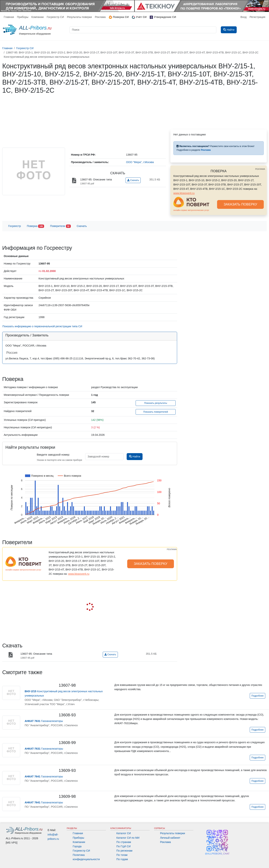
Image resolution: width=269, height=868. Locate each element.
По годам (122, 859)
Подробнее (258, 696)
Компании (38, 17)
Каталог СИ (124, 833)
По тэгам (122, 855)
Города (77, 846)
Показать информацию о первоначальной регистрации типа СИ (42, 326)
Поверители (60, 226)
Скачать (133, 180)
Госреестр (15, 226)
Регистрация (257, 17)
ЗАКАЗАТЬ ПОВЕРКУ (240, 204)
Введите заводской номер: (53, 455)
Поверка (35, 226)
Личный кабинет (170, 838)
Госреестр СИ (55, 17)
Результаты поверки (79, 17)
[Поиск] (143, 30)
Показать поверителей (156, 412)
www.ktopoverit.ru (184, 193)
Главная (9, 17)
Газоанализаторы (44, 721)
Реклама (100, 17)
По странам (124, 842)
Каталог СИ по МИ (128, 838)
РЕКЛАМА (260, 169)
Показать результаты (156, 403)
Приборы (23, 17)
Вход (244, 17)
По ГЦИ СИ (123, 846)
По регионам (124, 851)
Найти (135, 457)
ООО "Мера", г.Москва (140, 162)
